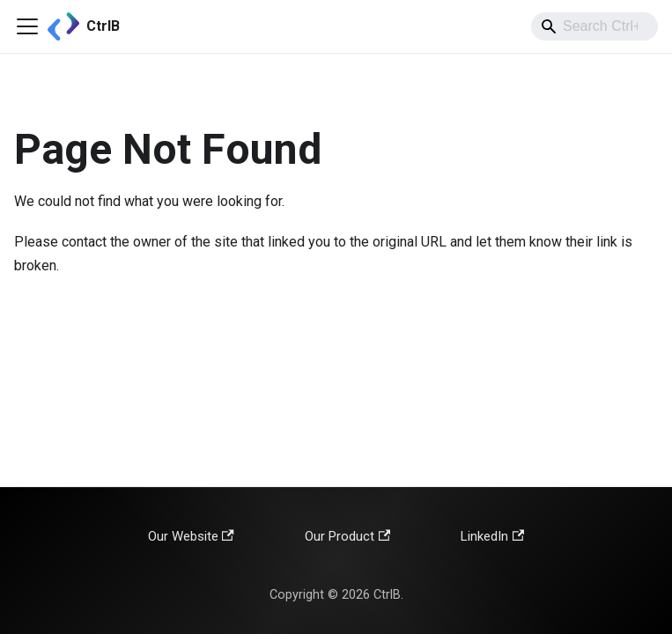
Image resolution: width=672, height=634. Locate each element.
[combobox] (594, 26)
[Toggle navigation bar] (27, 26)
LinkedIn (492, 536)
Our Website (191, 536)
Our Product (347, 536)
